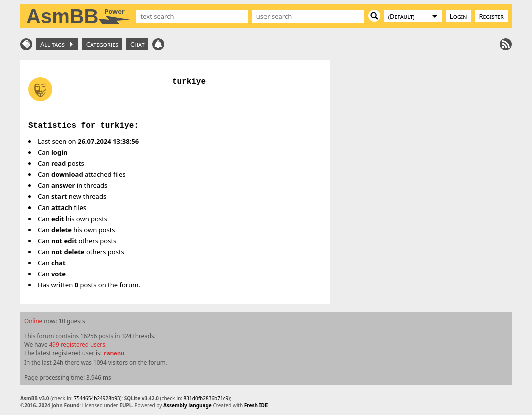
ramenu (114, 354)
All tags (56, 44)
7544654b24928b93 (97, 398)
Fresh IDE (256, 405)
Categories (102, 44)
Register (491, 16)
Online (33, 321)
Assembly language (188, 405)
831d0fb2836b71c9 (206, 398)
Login (459, 16)
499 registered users (77, 344)
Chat (137, 44)
